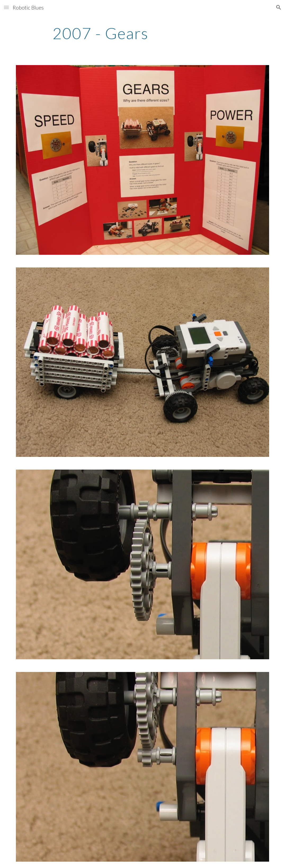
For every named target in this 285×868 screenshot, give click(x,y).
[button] (6, 7)
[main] (100, 33)
